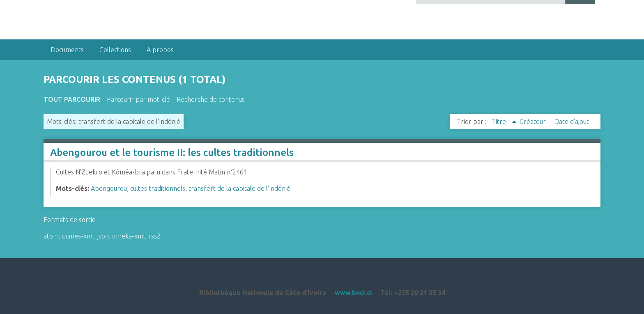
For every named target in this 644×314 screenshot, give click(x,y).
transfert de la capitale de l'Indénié (239, 188)
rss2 (154, 236)
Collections (115, 50)
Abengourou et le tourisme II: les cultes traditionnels (172, 152)
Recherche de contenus (211, 99)
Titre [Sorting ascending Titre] (500, 121)
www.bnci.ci (353, 293)
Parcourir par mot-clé (138, 99)
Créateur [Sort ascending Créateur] (534, 121)
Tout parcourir (72, 99)
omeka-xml (129, 236)
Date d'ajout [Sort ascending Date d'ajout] (572, 121)
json (103, 236)
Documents (67, 50)
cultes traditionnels (158, 188)
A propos (160, 50)
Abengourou (109, 188)
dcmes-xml (78, 236)
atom (51, 236)
